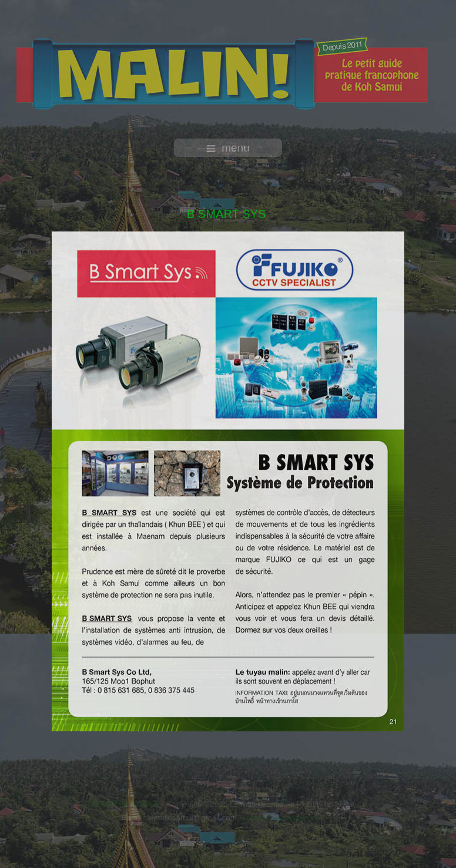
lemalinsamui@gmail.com (191, 818)
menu (228, 148)
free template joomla (228, 856)
